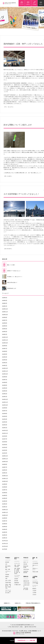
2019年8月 (5, 487)
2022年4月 (5, 419)
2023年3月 (5, 391)
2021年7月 (5, 439)
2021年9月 (5, 436)
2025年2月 (5, 332)
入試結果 (34, 591)
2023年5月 (5, 385)
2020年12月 (5, 456)
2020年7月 (5, 467)
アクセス (15, 631)
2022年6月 (5, 414)
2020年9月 (5, 464)
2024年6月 (5, 351)
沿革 (6, 564)
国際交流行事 (26, 581)
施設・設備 (8, 569)
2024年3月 (5, 360)
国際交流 (26, 577)
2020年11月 (5, 459)
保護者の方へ (7, 603)
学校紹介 (8, 558)
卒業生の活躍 (35, 572)
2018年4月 (5, 529)
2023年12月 (5, 368)
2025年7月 (5, 320)
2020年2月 (5, 470)
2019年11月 (5, 479)
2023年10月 (5, 374)
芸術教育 (16, 579)
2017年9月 (5, 549)
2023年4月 (5, 388)
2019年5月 (5, 495)
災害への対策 (8, 580)
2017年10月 (5, 546)
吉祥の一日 (26, 562)
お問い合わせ (23, 631)
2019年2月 (5, 504)
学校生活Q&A (26, 569)
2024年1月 (5, 365)
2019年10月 (5, 481)
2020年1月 (5, 473)
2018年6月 (5, 524)
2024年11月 (5, 340)
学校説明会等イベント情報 (25, 640)
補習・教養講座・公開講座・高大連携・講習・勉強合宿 (17, 571)
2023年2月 (5, 394)
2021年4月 (5, 447)
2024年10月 (5, 343)
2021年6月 (5, 442)
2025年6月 (5, 323)
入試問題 (34, 593)
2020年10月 (5, 462)
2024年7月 (5, 349)
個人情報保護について (35, 631)
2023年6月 (5, 382)
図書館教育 (17, 583)
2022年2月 (5, 425)
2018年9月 (5, 518)
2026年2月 (5, 303)
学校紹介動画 (8, 582)
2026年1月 (5, 306)
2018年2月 (5, 535)
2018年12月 (5, 510)
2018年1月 (5, 538)
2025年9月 (5, 317)
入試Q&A (34, 595)
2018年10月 (5, 515)
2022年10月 (5, 405)
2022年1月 (5, 428)
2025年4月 (5, 329)
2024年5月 (5, 354)
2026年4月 (5, 298)
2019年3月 (5, 501)
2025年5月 (5, 326)
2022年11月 (5, 402)
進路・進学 (35, 558)
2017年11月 (5, 544)
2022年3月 (5, 422)
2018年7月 (5, 521)
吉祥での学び (17, 558)
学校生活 (26, 558)
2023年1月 (5, 397)
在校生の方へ (18, 603)
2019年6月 (5, 493)
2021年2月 (5, 453)
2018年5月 (5, 527)
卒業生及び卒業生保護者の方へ (33, 603)
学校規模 (7, 575)
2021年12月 (5, 430)
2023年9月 (5, 377)
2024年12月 (5, 337)
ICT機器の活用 (17, 585)
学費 (6, 578)
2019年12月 (5, 476)
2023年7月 (5, 380)
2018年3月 (5, 532)
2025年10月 (5, 315)
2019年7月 (5, 490)
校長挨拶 (7, 562)
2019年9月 (5, 484)
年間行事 (25, 564)
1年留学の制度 (26, 583)
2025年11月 (5, 312)
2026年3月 (5, 300)
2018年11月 (5, 512)
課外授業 (16, 581)
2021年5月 (5, 445)
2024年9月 (5, 346)
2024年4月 (5, 357)
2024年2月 (5, 363)
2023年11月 (5, 371)
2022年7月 (5, 411)
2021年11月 (5, 433)
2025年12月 (5, 309)
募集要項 (34, 589)
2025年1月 (5, 334)
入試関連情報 (35, 577)
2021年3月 (5, 450)
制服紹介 (7, 576)
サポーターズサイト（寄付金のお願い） (8, 591)
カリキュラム (17, 563)
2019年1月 (5, 507)
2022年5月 (5, 416)
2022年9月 (5, 408)
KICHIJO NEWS (7, 631)
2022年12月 (5, 399)
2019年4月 (5, 498)
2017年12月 (5, 541)
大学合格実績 (35, 563)
